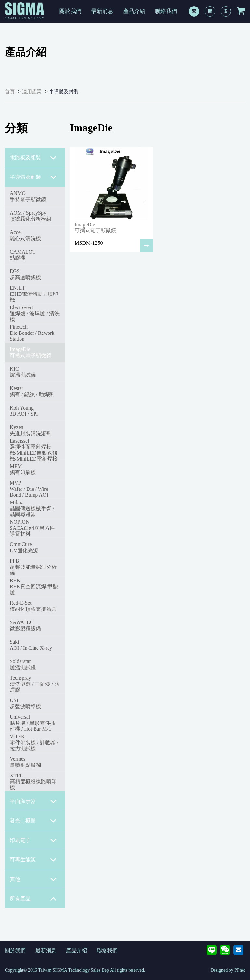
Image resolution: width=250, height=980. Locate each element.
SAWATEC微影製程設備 (25, 625)
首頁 (10, 92)
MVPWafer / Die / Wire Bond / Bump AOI (29, 489)
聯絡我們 (166, 11)
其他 (33, 879)
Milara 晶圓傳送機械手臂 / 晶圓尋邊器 (32, 508)
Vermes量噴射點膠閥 (25, 762)
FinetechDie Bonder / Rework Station (32, 333)
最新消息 (102, 11)
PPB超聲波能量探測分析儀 (33, 567)
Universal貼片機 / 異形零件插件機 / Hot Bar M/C (33, 723)
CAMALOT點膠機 (23, 255)
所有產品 (33, 899)
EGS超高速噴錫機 (25, 274)
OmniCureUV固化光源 (24, 547)
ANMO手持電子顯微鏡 (28, 196)
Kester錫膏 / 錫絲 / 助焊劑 (32, 391)
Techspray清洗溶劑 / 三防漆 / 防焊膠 (35, 684)
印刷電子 (33, 840)
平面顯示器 (33, 801)
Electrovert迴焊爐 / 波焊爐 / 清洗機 (35, 313)
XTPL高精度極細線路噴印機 (33, 781)
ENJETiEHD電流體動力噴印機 (34, 294)
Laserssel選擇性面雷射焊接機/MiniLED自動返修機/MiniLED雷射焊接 (34, 450)
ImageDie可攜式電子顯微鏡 (31, 352)
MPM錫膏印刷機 (23, 469)
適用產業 (32, 92)
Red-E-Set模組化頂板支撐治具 (33, 606)
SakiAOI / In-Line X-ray (31, 645)
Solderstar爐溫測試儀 (23, 664)
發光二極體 (33, 821)
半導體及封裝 (64, 92)
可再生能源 (33, 860)
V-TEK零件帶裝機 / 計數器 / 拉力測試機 (34, 742)
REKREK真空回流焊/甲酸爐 (34, 586)
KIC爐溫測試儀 (23, 372)
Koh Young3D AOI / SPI (24, 411)
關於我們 (70, 11)
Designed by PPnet (228, 970)
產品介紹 (134, 11)
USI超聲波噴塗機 (25, 703)
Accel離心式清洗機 (25, 235)
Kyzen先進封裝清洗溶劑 (31, 430)
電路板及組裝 (33, 158)
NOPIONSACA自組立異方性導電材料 (32, 528)
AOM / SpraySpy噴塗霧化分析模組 (31, 216)
